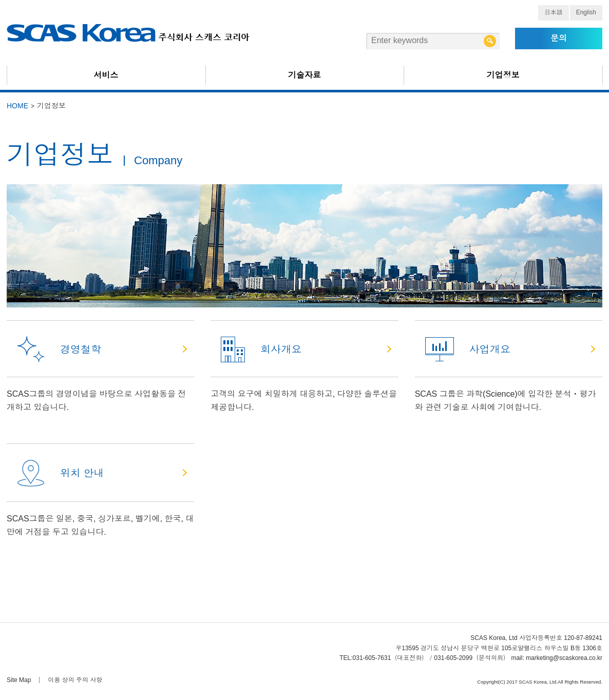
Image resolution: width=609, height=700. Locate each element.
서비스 (106, 75)
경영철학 (59, 349)
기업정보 (503, 75)
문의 (559, 38)
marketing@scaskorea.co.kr (564, 658)
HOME (17, 106)
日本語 (554, 12)
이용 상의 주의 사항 (75, 680)
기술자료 (304, 75)
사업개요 (468, 349)
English (586, 12)
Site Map (19, 680)
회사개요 (261, 349)
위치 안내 (61, 473)
